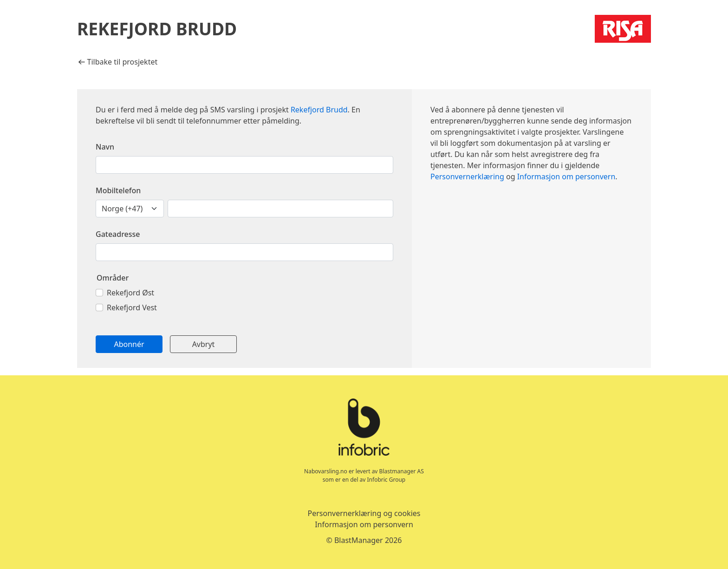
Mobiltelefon (118, 190)
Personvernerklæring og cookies (364, 513)
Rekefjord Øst (130, 293)
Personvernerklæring (467, 177)
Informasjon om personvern (566, 177)
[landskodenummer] (130, 209)
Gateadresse (118, 234)
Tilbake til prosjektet (117, 62)
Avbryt (204, 344)
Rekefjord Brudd (319, 110)
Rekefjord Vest (132, 307)
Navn (105, 147)
